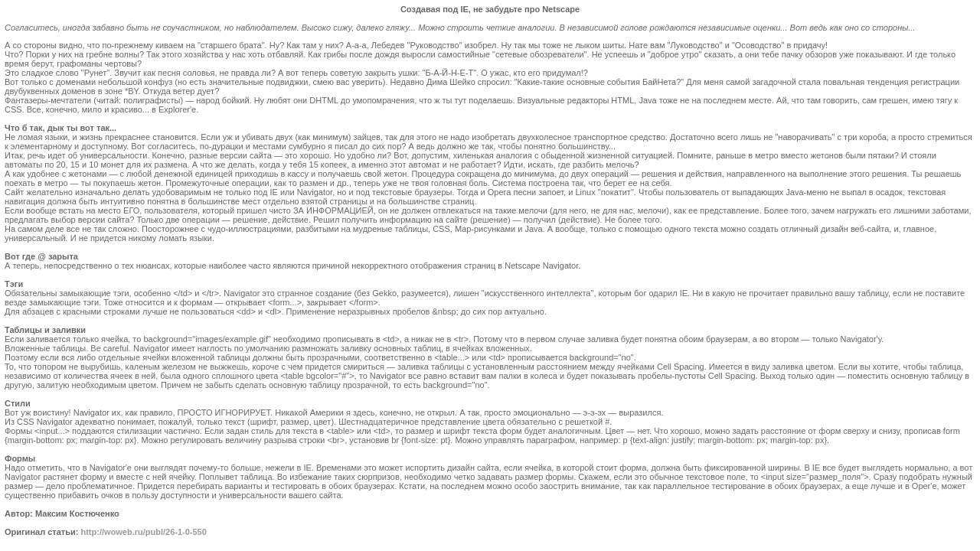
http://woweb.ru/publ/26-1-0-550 (143, 532)
